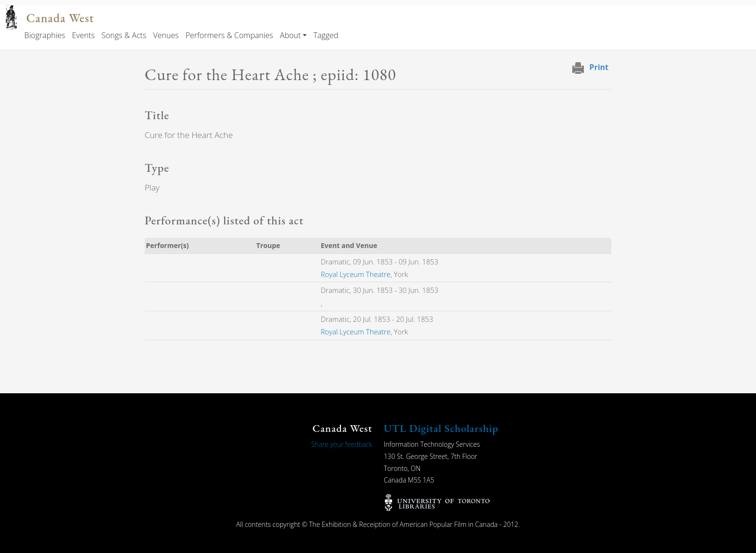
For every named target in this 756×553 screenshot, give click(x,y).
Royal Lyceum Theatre (356, 274)
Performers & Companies (229, 35)
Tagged (326, 35)
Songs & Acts (124, 35)
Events (83, 35)
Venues (166, 35)
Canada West (60, 18)
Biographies (45, 35)
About (290, 35)
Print (599, 67)
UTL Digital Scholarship (441, 428)
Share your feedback (342, 444)
